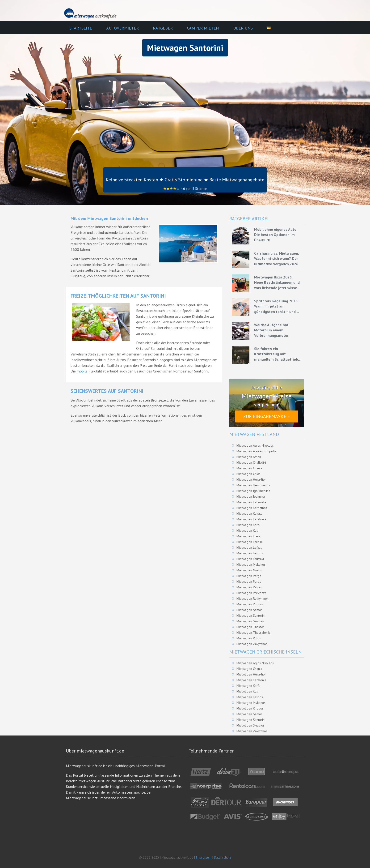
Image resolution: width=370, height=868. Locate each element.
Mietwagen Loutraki (250, 559)
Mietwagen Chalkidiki (251, 462)
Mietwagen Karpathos (252, 508)
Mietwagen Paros (249, 582)
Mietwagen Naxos (249, 570)
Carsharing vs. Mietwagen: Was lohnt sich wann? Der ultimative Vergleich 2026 (277, 259)
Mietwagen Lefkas (249, 547)
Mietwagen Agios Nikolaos (255, 445)
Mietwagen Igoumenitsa (253, 491)
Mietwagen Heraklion (251, 479)
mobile (82, 371)
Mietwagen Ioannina (251, 496)
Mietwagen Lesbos (250, 553)
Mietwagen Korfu (248, 525)
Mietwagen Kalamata (251, 502)
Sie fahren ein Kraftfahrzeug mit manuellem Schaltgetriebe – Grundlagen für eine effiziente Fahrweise (277, 354)
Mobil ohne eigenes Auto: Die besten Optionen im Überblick (276, 235)
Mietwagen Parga (249, 576)
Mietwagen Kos (247, 530)
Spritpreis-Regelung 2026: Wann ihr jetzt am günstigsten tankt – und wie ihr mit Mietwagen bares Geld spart (276, 306)
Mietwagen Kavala (249, 513)
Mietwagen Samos (249, 610)
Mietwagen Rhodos (250, 604)
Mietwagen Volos (249, 638)
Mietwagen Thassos (250, 627)
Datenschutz (223, 857)
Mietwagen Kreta (248, 536)
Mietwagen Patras (249, 587)
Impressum (204, 857)
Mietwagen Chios (248, 474)
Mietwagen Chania (249, 468)
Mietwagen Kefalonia (251, 519)
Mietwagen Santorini (251, 616)
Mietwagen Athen (249, 457)
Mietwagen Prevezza (251, 593)
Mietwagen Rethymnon (252, 599)
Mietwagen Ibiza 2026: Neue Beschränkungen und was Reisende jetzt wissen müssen (277, 282)
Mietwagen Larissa (250, 542)
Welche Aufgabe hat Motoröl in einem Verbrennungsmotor (271, 330)
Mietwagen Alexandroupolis (256, 451)
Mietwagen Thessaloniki (253, 633)
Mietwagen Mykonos (251, 564)
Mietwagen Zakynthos (252, 644)
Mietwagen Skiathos (250, 621)
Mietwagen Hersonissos (253, 485)
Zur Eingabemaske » (267, 416)
